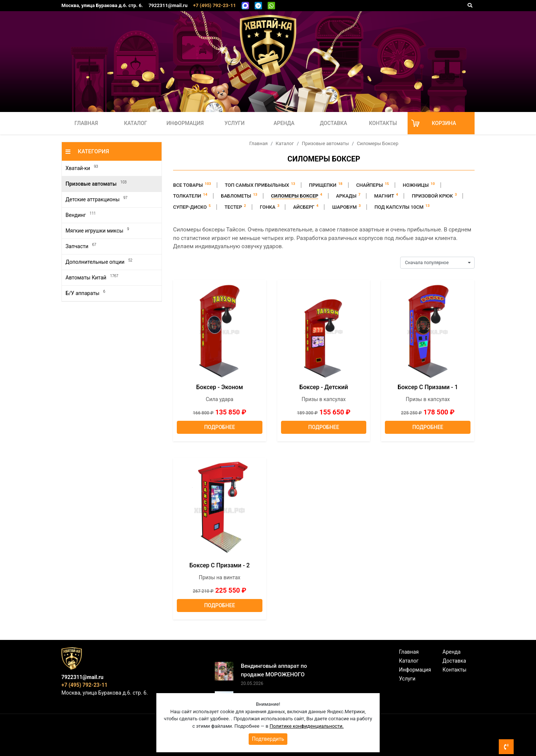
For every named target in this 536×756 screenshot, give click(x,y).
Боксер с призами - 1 (428, 387)
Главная (86, 123)
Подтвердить (268, 739)
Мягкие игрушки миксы (97, 230)
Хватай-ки (82, 168)
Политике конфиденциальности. (307, 726)
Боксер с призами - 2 (220, 565)
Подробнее (219, 427)
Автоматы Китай (92, 277)
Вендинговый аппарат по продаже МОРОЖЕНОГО (274, 670)
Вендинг (81, 215)
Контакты (383, 123)
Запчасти (81, 246)
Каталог (135, 123)
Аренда (284, 123)
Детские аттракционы (96, 199)
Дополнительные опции (99, 262)
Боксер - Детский (323, 387)
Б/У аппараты (85, 293)
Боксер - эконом (220, 387)
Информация (185, 123)
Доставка (333, 123)
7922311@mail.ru (168, 5)
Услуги (234, 123)
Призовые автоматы (96, 184)
